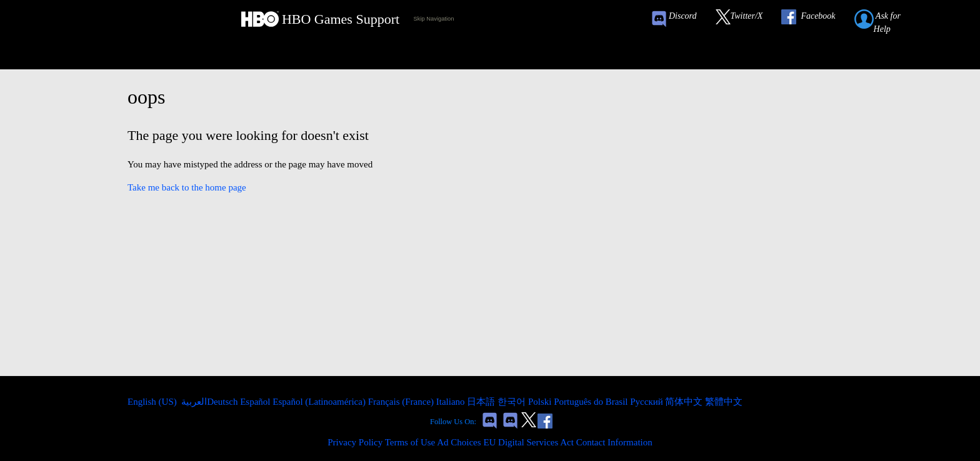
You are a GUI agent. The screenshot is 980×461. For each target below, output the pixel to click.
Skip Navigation (434, 19)
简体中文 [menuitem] (685, 402)
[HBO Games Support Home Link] (320, 19)
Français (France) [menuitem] (402, 402)
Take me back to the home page (187, 187)
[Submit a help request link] (891, 19)
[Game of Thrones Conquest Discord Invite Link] (679, 19)
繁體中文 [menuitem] (724, 402)
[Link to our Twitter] (746, 19)
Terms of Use (410, 442)
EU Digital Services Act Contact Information (567, 442)
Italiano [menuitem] (452, 402)
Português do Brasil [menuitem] (592, 402)
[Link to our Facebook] (814, 19)
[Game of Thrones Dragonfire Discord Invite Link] (510, 422)
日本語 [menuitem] (482, 402)
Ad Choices (459, 442)
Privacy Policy (355, 442)
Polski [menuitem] (541, 402)
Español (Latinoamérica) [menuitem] (320, 402)
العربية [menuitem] (193, 402)
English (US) (153, 402)
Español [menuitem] (256, 402)
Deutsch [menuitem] (223, 402)
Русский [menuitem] (647, 402)
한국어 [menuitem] (513, 402)
